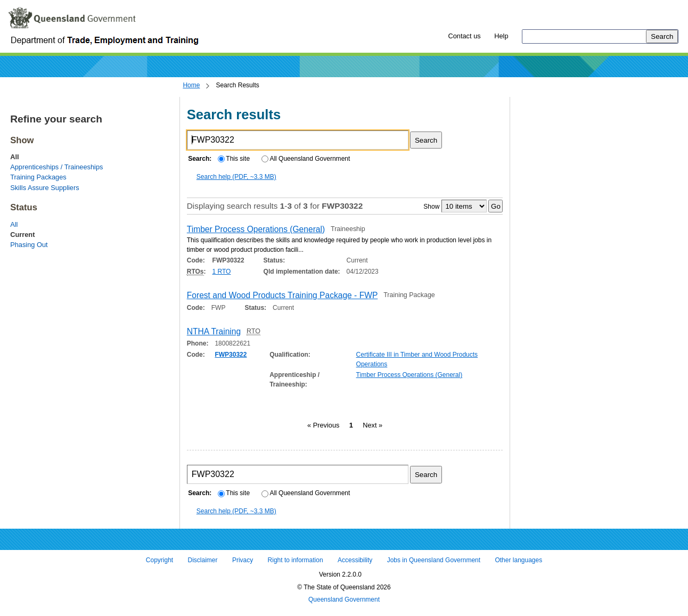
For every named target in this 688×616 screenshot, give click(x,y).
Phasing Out (29, 245)
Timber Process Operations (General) (409, 375)
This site (234, 159)
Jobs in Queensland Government (434, 560)
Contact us (464, 36)
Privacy (243, 560)
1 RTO (222, 272)
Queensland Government (344, 600)
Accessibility (355, 560)
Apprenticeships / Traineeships (56, 167)
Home (191, 85)
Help (501, 36)
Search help (236, 177)
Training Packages (38, 177)
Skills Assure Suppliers (44, 188)
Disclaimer (203, 560)
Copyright (159, 560)
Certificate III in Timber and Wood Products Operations (417, 359)
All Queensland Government (306, 159)
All (14, 224)
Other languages (518, 560)
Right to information (296, 560)
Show (431, 207)
